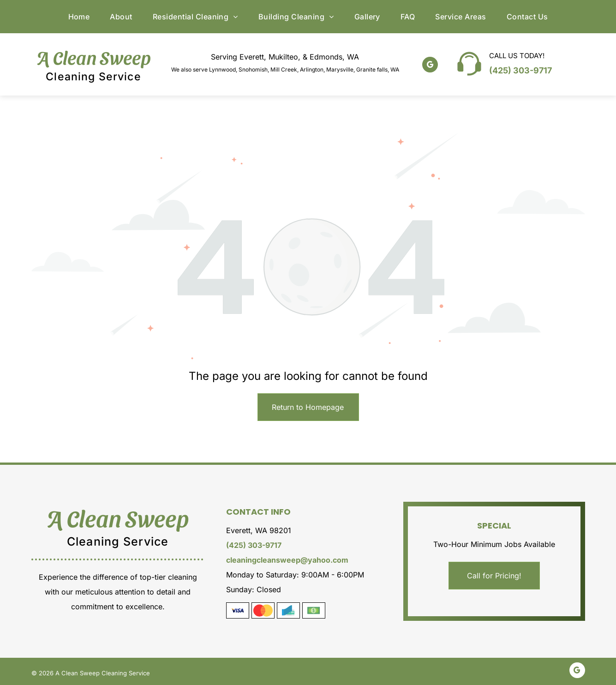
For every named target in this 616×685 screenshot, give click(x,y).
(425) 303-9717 (520, 70)
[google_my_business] (430, 66)
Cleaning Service (93, 77)
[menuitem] (79, 17)
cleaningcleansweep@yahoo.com (287, 560)
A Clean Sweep (94, 57)
